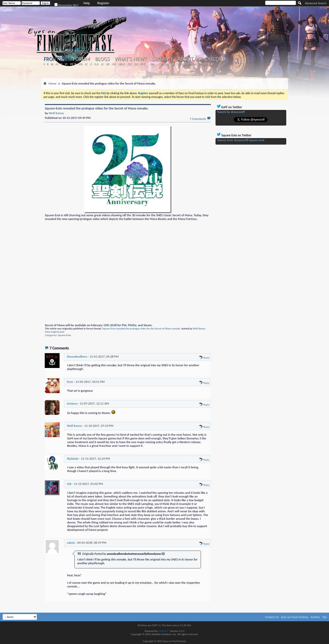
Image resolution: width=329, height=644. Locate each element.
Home (52, 83)
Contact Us (272, 617)
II (47, 64)
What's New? (131, 59)
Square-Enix (64, 335)
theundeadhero (77, 356)
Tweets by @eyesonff (231, 112)
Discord (216, 59)
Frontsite (56, 59)
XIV (129, 64)
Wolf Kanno (199, 329)
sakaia (71, 543)
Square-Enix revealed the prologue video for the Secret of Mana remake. (142, 329)
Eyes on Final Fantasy (295, 617)
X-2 (96, 64)
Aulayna (72, 403)
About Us (189, 59)
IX (86, 64)
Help (87, 3)
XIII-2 (121, 64)
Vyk (69, 484)
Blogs (102, 59)
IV (57, 64)
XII (107, 64)
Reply (204, 358)
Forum (81, 59)
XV (136, 64)
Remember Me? (66, 5)
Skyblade (73, 459)
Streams (162, 59)
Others (204, 64)
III (52, 64)
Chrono (165, 64)
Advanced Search (316, 3)
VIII (80, 64)
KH (152, 64)
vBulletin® (164, 631)
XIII (114, 64)
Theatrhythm (186, 64)
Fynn (70, 382)
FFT (142, 64)
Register (103, 3)
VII (71, 64)
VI (66, 64)
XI (102, 64)
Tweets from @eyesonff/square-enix (241, 140)
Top (324, 617)
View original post (55, 332)
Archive (315, 617)
